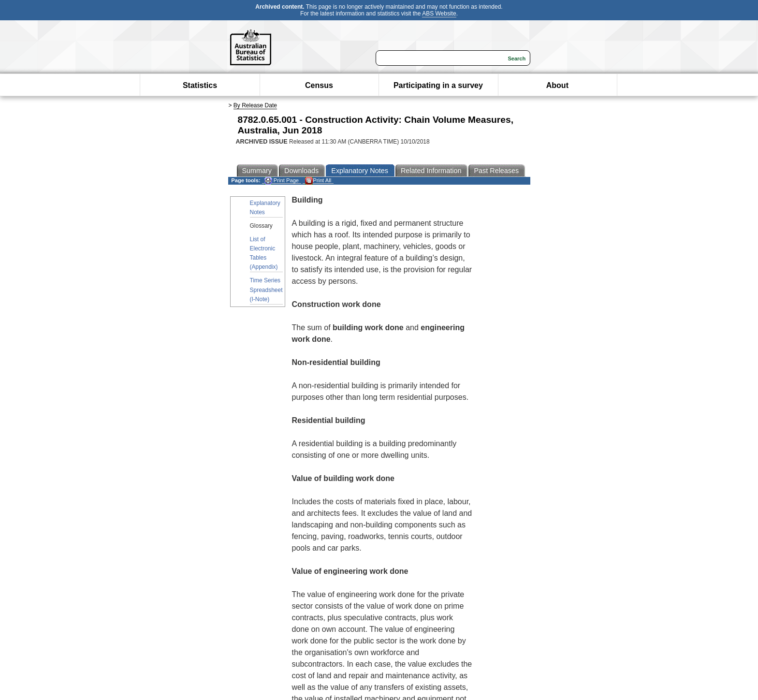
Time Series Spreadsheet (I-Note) (266, 290)
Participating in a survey (438, 85)
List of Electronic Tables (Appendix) (264, 253)
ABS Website (439, 14)
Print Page (282, 181)
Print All (318, 181)
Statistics (200, 85)
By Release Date (255, 105)
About (557, 85)
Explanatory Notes (265, 208)
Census (319, 85)
